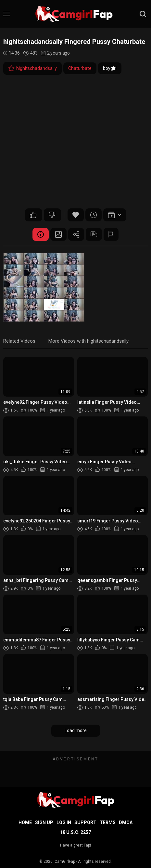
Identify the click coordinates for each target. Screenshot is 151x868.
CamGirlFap (65, 861)
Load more (76, 730)
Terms (108, 822)
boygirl (110, 68)
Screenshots (58, 234)
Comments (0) (94, 234)
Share (76, 234)
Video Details (41, 234)
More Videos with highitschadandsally (88, 341)
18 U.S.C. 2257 (75, 832)
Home (25, 822)
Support (85, 822)
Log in (64, 822)
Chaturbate (80, 68)
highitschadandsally (32, 68)
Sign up (44, 822)
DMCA (126, 822)
